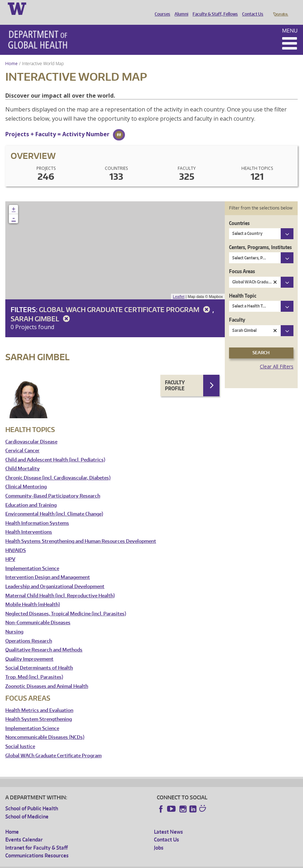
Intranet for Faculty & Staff (36, 838)
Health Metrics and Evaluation (39, 700)
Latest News (168, 822)
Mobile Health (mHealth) (33, 595)
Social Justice (20, 737)
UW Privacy (99, 863)
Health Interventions (29, 522)
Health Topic (243, 286)
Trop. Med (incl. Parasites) (34, 667)
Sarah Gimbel (41, 309)
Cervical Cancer (22, 441)
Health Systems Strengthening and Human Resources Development (81, 531)
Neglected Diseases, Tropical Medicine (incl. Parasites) (66, 604)
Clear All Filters (277, 357)
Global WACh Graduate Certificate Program (126, 300)
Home (12, 54)
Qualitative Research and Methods (44, 640)
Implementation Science (32, 559)
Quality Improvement (29, 649)
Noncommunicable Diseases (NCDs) (45, 727)
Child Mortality (22, 459)
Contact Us (251, 8)
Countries (239, 213)
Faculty (237, 310)
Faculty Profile (175, 376)
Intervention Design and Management (48, 567)
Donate (280, 8)
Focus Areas (242, 261)
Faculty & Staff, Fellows (213, 8)
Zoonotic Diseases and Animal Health (47, 676)
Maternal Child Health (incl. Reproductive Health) (60, 586)
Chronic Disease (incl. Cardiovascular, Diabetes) (58, 468)
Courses (161, 8)
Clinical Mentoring (26, 477)
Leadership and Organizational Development (55, 577)
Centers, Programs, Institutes (260, 237)
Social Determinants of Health (39, 658)
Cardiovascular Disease (31, 432)
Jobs (159, 838)
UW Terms (128, 863)
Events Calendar (24, 830)
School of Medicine (27, 807)
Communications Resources (37, 846)
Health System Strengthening (39, 709)
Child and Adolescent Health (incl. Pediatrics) (55, 450)
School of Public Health (32, 798)
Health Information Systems (37, 513)
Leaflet (179, 287)
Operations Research (29, 631)
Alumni (180, 8)
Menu (290, 21)
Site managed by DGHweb (170, 863)
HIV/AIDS (16, 541)
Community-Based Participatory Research (53, 486)
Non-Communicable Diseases (38, 613)
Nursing (14, 622)
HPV (10, 549)
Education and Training (31, 495)
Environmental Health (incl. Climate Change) (54, 504)
